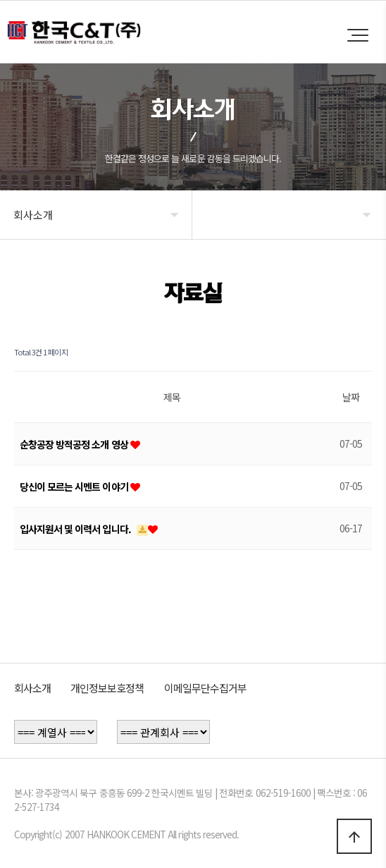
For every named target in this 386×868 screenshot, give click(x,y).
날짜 (351, 397)
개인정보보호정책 (107, 688)
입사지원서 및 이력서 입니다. (76, 529)
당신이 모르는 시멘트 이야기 (75, 487)
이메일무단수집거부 (205, 688)
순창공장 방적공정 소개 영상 (75, 444)
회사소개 (32, 688)
